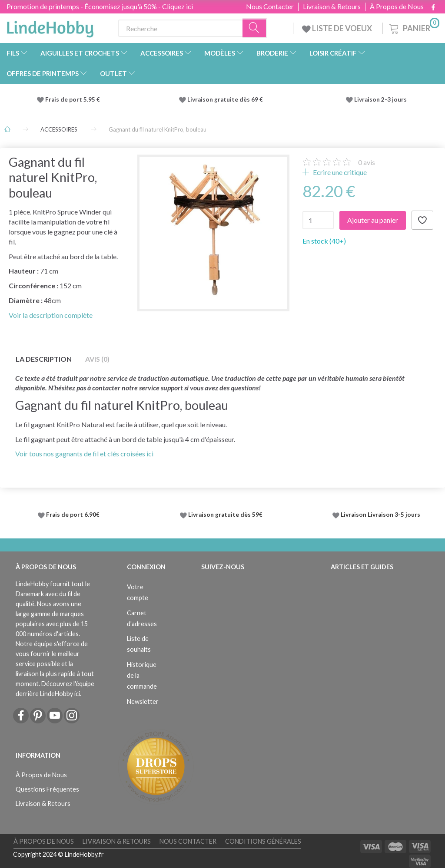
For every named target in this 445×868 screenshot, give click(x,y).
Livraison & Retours (332, 7)
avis (367, 162)
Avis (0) (97, 359)
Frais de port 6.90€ (73, 515)
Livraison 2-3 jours (380, 99)
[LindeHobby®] (50, 26)
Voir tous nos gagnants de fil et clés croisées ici (84, 454)
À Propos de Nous (397, 7)
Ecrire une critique (339, 172)
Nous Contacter (270, 7)
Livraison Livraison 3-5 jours (380, 515)
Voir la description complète (51, 315)
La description (44, 359)
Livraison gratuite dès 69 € (226, 99)
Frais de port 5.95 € (73, 99)
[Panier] (413, 27)
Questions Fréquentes (47, 789)
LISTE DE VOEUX (338, 28)
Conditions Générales (263, 841)
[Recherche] (255, 28)
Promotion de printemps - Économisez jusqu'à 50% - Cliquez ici (100, 6)
